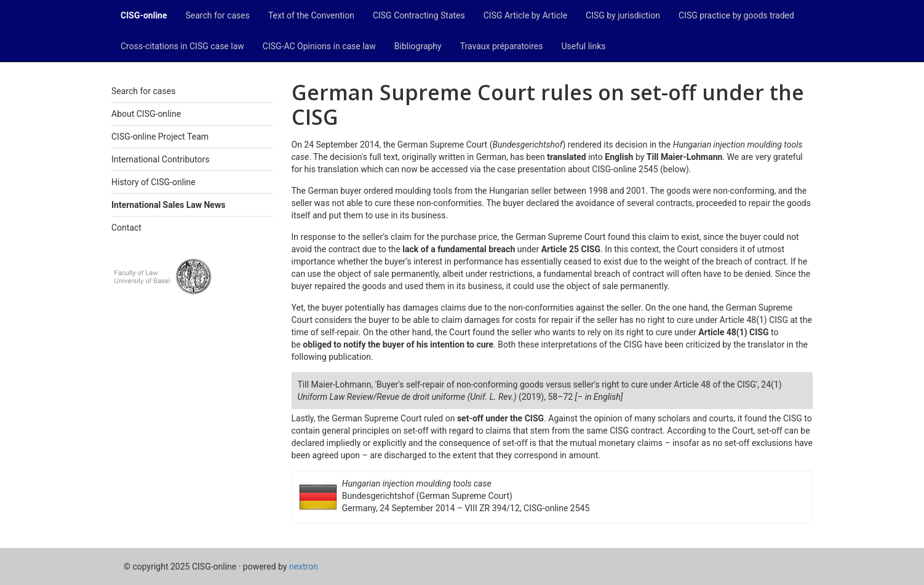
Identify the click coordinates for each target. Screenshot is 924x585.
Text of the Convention (311, 15)
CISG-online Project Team (160, 137)
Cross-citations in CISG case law (182, 46)
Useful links (584, 46)
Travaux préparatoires (502, 46)
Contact (126, 228)
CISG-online (144, 15)
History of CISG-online (153, 182)
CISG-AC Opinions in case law (319, 46)
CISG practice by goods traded (736, 15)
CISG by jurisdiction (623, 15)
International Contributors (160, 159)
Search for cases (218, 15)
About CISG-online (146, 114)
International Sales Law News (168, 205)
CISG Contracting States (419, 15)
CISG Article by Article (525, 15)
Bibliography (418, 46)
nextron (304, 567)
